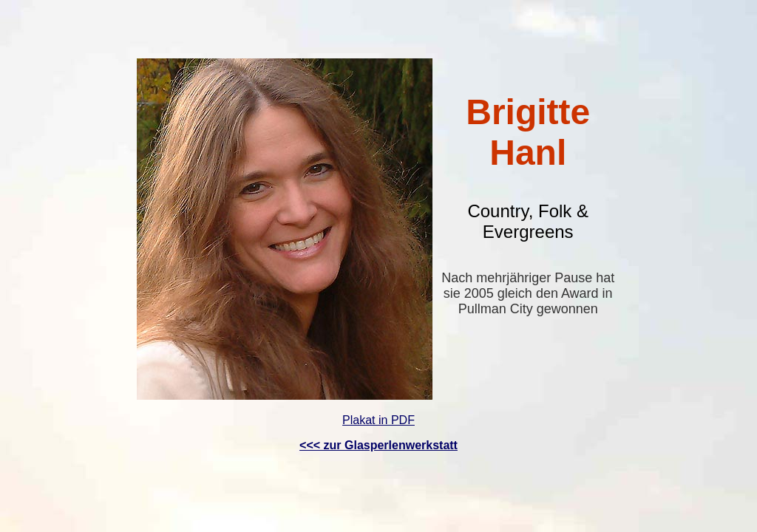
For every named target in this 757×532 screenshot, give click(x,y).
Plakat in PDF (378, 420)
